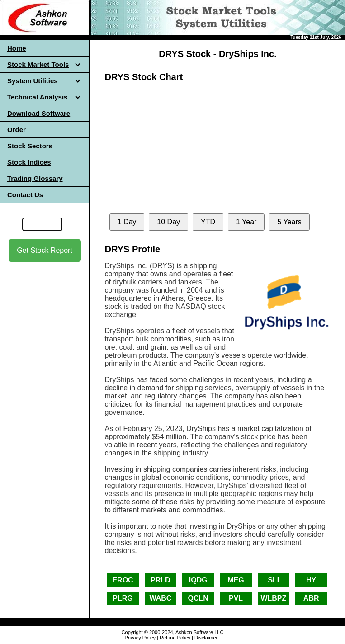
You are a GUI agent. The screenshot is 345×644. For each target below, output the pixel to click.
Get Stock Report (45, 250)
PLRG (123, 598)
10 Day (168, 222)
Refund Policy (175, 638)
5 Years (289, 222)
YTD (208, 222)
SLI (273, 580)
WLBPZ (273, 598)
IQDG (198, 580)
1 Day (127, 222)
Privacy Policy (140, 638)
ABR (311, 598)
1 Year (246, 222)
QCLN (198, 598)
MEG (236, 580)
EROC (123, 580)
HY (311, 580)
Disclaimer (206, 638)
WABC (160, 598)
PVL (236, 598)
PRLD (161, 580)
